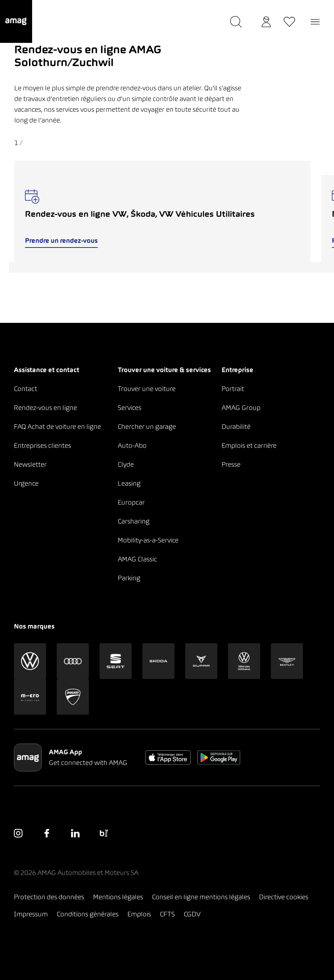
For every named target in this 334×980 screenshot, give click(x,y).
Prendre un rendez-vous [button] (61, 241)
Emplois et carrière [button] (249, 446)
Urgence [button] (26, 483)
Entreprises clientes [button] (42, 446)
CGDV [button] (192, 914)
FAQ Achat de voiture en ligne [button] (57, 427)
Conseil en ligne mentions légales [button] (201, 897)
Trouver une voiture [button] (147, 389)
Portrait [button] (233, 389)
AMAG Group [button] (241, 408)
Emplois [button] (139, 914)
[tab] (162, 267)
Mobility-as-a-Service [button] (148, 540)
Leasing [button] (129, 483)
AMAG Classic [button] (137, 559)
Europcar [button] (131, 502)
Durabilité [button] (236, 427)
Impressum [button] (31, 914)
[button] (16, 21)
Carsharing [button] (134, 521)
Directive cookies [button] (284, 897)
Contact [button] (26, 389)
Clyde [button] (126, 464)
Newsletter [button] (30, 464)
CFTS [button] (167, 914)
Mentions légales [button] (118, 897)
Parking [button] (129, 578)
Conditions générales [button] (88, 914)
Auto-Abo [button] (132, 446)
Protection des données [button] (49, 897)
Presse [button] (231, 464)
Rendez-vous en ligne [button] (45, 408)
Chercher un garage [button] (147, 427)
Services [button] (130, 408)
